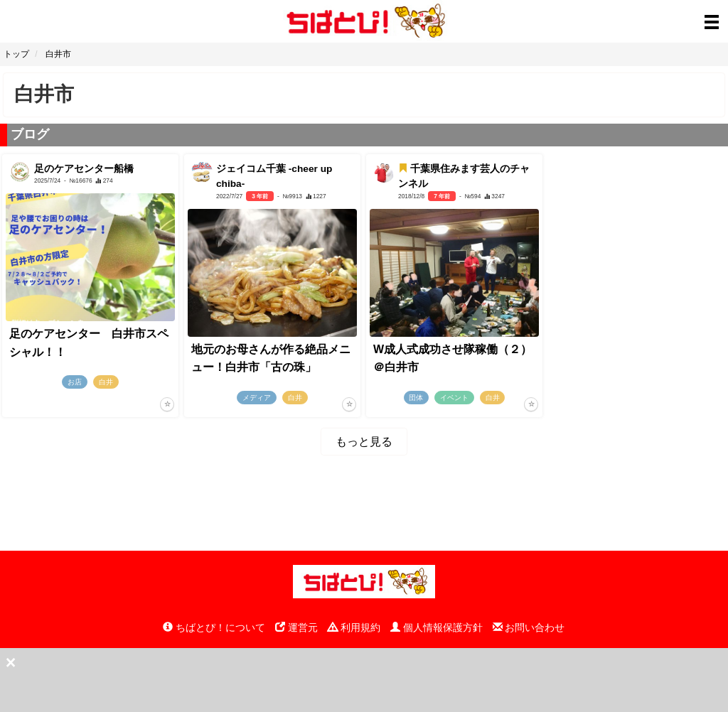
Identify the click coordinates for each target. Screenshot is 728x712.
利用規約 (354, 627)
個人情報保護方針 (437, 627)
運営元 (296, 627)
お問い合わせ (529, 627)
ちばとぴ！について (214, 627)
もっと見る (364, 442)
